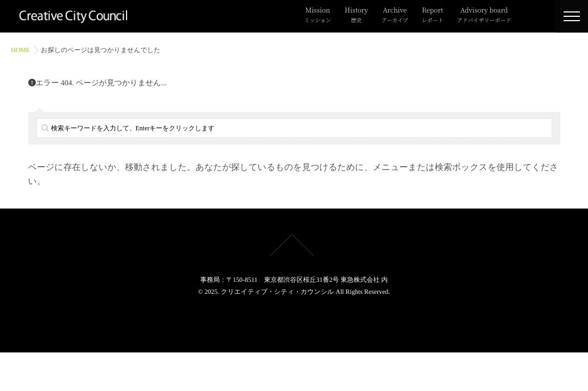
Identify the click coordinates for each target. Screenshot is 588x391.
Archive (395, 15)
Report (433, 15)
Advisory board (484, 15)
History (356, 15)
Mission (318, 15)
